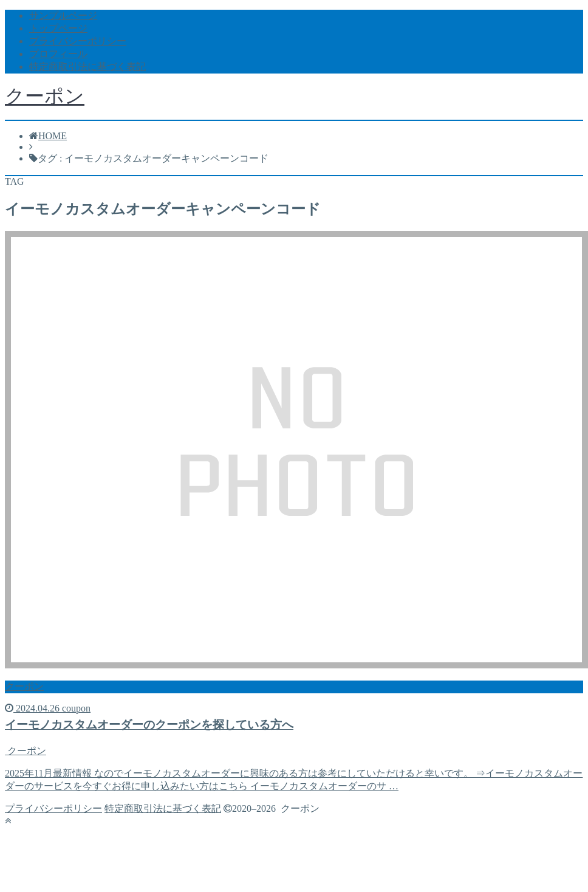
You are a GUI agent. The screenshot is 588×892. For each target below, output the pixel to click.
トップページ (58, 28)
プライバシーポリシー (78, 41)
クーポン (45, 96)
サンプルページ (63, 15)
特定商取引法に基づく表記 (87, 67)
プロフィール (58, 54)
